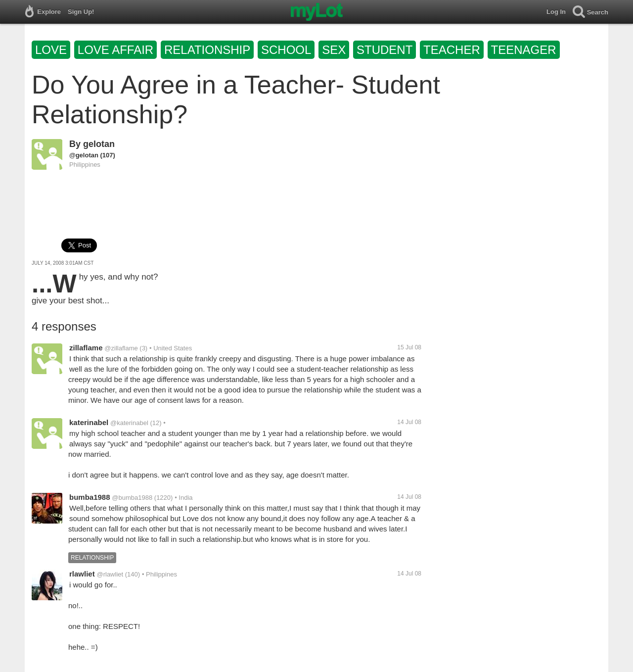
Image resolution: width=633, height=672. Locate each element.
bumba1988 (90, 497)
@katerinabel (129, 423)
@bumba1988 (132, 498)
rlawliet (82, 574)
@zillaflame (121, 348)
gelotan (99, 144)
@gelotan (84, 155)
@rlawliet (110, 574)
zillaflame (86, 348)
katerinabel (89, 422)
